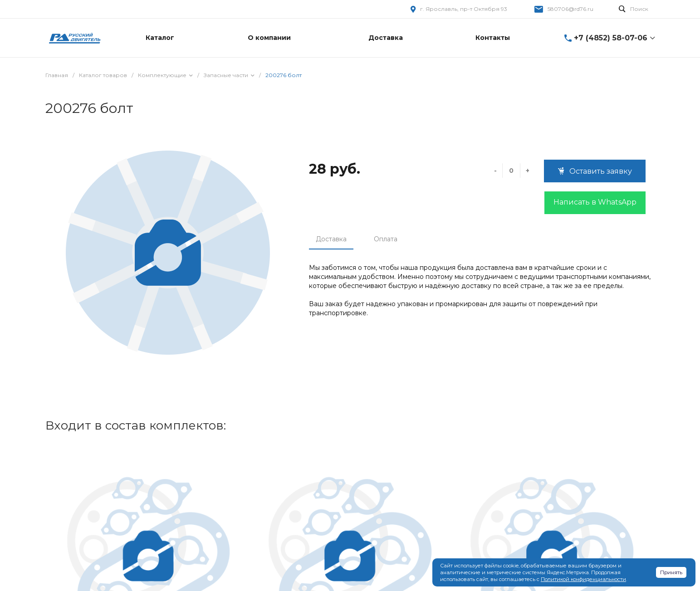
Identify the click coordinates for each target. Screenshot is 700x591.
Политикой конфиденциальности (583, 579)
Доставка (331, 239)
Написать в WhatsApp (595, 202)
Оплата (386, 239)
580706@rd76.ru (570, 9)
